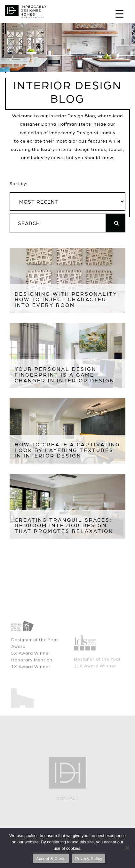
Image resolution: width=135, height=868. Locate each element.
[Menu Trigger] (119, 13)
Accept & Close (51, 859)
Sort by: (19, 183)
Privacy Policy (89, 859)
